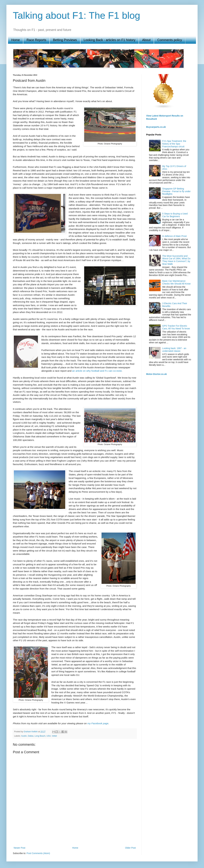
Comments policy (170, 40)
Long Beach (40, 736)
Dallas (31, 736)
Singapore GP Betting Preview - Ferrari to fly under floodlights (176, 191)
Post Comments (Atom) (38, 853)
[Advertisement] (75, 835)
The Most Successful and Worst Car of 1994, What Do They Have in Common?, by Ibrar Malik (176, 260)
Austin (24, 736)
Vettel (54, 736)
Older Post (130, 848)
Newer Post (19, 848)
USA (49, 736)
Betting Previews (65, 40)
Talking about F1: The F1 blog (77, 15)
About (146, 40)
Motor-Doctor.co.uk (156, 374)
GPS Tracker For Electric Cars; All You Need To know (176, 327)
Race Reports (36, 40)
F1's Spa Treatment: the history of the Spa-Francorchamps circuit (174, 144)
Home (16, 40)
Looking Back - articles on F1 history (110, 40)
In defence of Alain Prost (174, 236)
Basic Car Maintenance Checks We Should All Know (176, 282)
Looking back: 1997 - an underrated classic (174, 350)
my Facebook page (98, 723)
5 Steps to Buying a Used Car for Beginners (175, 215)
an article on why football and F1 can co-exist (97, 371)
